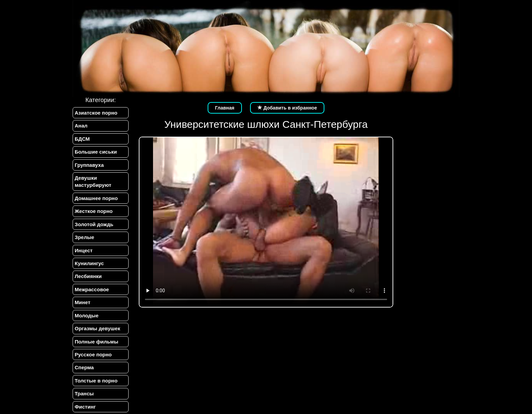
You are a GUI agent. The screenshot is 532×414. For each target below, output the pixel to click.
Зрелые (84, 237)
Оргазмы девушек (97, 328)
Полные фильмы (96, 342)
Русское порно (93, 354)
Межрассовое (92, 289)
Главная (225, 108)
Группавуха (89, 165)
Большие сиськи (96, 152)
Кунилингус (89, 263)
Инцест (84, 250)
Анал (81, 126)
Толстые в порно (96, 381)
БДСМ (82, 139)
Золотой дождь (94, 224)
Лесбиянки (88, 276)
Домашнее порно (96, 198)
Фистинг (85, 407)
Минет (82, 302)
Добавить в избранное (287, 108)
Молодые (87, 316)
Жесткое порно (94, 211)
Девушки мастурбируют (93, 181)
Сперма (84, 367)
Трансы (84, 393)
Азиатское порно (96, 113)
